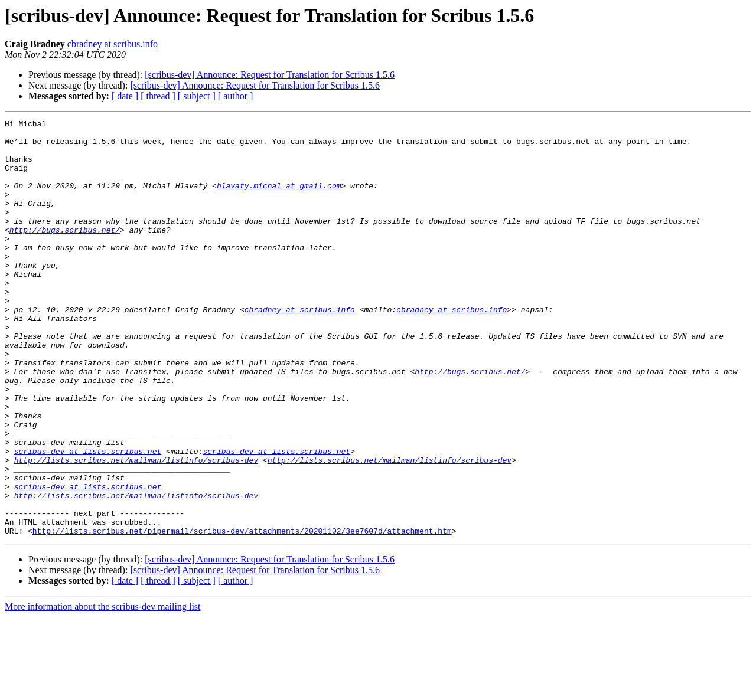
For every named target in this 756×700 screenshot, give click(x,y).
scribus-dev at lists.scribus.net (88, 518)
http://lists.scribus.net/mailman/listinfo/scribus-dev (136, 529)
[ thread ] (158, 96)
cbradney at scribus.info (113, 44)
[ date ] (125, 96)
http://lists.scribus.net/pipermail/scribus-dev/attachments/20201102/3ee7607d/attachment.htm (242, 614)
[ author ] (236, 96)
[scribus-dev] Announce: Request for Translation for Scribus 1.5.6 (270, 75)
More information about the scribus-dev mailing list (103, 690)
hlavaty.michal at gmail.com (279, 199)
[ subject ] (197, 96)
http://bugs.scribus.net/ (65, 253)
